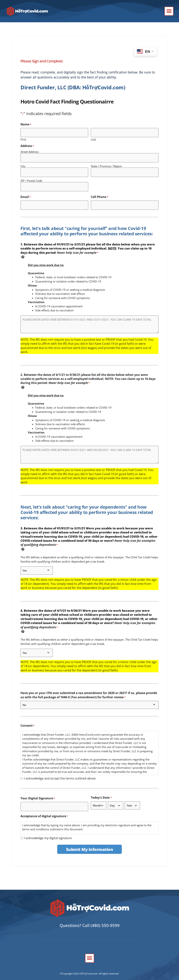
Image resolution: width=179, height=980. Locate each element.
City (23, 164)
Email (26, 193)
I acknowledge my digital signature (48, 832)
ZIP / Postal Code (31, 177)
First (23, 138)
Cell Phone (99, 193)
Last (93, 138)
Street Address (30, 151)
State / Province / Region (106, 164)
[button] (169, 11)
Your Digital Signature (38, 793)
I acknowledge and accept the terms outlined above (60, 773)
